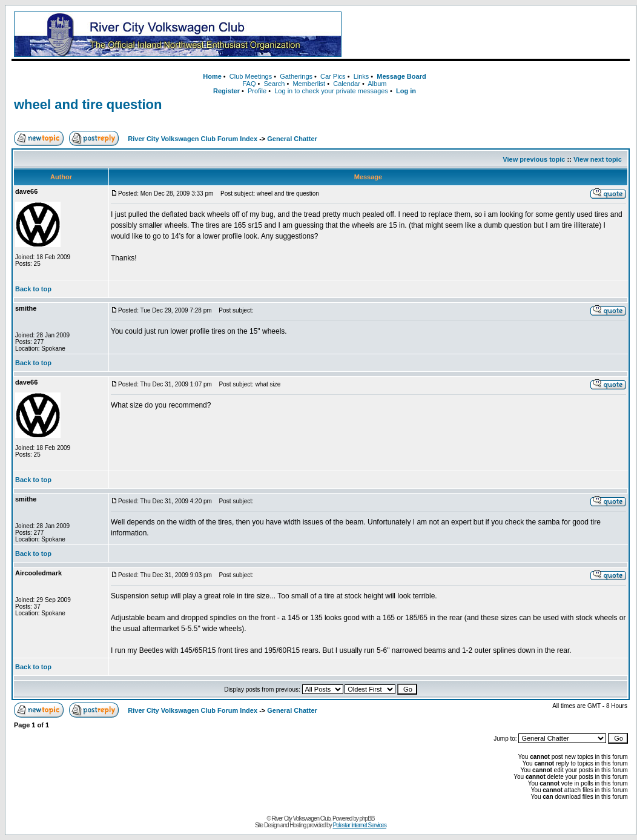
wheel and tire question (88, 104)
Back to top (33, 289)
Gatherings (296, 76)
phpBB (367, 819)
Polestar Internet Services (359, 825)
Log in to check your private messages (331, 91)
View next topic (598, 159)
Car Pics (333, 76)
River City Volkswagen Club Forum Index (193, 139)
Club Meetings (251, 76)
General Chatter (292, 139)
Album (377, 84)
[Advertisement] (488, 35)
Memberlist (309, 84)
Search (274, 84)
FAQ (249, 84)
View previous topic (534, 159)
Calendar (347, 84)
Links (361, 76)
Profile (257, 91)
